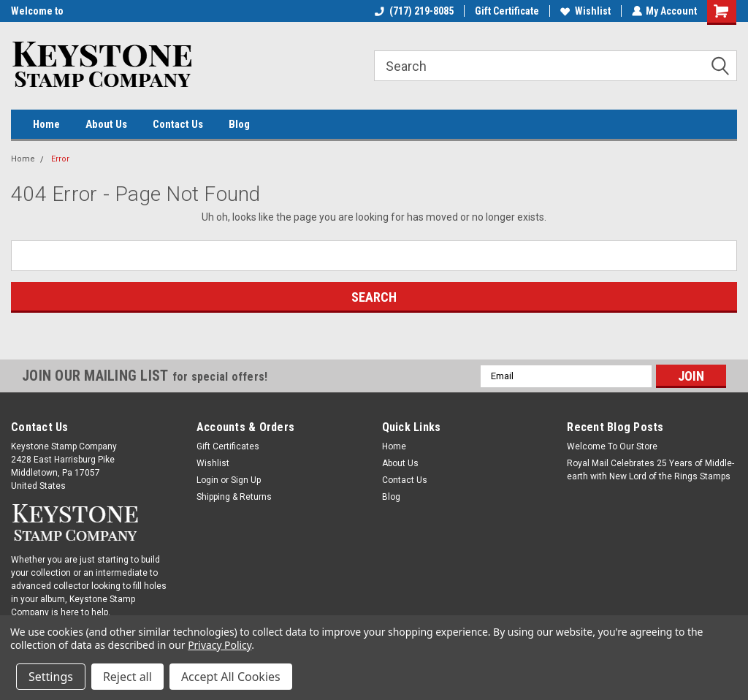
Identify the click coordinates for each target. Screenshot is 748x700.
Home (46, 124)
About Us (106, 124)
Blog (239, 124)
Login (207, 480)
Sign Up (246, 480)
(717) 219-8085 (413, 11)
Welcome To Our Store (612, 446)
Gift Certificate (506, 11)
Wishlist (585, 11)
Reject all (127, 677)
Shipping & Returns (234, 497)
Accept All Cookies (231, 677)
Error (60, 159)
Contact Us (178, 124)
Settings (51, 677)
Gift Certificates (228, 446)
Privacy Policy (220, 645)
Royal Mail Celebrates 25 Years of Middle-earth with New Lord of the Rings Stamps (650, 470)
